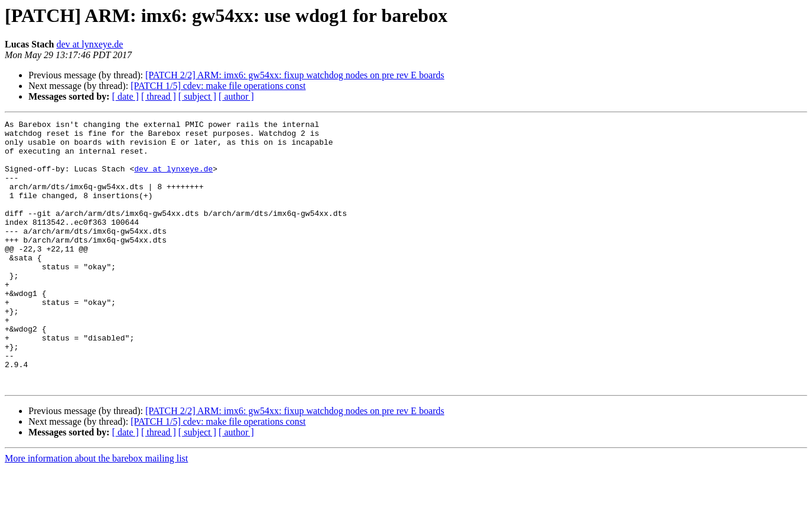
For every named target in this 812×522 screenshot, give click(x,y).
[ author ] (236, 96)
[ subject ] (197, 96)
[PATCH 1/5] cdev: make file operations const (218, 86)
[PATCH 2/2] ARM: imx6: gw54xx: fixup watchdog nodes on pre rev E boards (295, 75)
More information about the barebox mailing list (96, 512)
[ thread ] (159, 96)
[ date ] (125, 96)
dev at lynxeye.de (89, 44)
